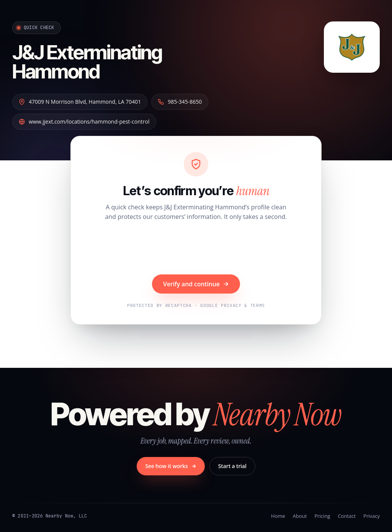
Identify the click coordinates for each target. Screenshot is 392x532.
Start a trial (232, 466)
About (300, 516)
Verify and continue (196, 284)
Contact (347, 516)
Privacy (372, 516)
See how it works (171, 466)
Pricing (322, 516)
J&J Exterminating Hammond (87, 62)
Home (278, 516)
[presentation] (196, 249)
